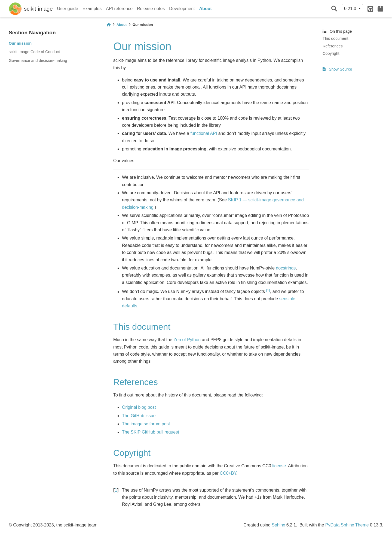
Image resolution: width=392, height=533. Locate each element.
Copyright (331, 53)
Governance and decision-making (38, 60)
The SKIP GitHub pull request (151, 432)
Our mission (20, 43)
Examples (92, 9)
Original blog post (139, 407)
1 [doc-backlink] (116, 490)
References (333, 46)
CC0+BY (228, 473)
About (206, 9)
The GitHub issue (139, 416)
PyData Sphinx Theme (347, 525)
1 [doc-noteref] (268, 290)
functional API (204, 133)
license (279, 466)
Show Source (337, 69)
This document (335, 38)
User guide (68, 9)
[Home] (109, 25)
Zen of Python (187, 340)
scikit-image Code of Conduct (34, 52)
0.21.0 (351, 9)
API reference (119, 9)
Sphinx (278, 525)
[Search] (334, 9)
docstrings (286, 268)
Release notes (151, 9)
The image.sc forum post (146, 424)
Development (182, 9)
